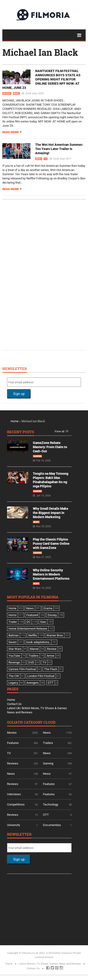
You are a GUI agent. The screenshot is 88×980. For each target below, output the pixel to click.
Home (15, 421)
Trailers (48, 743)
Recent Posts (21, 432)
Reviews (13, 763)
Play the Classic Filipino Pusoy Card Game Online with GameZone (51, 544)
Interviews (14, 794)
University (13, 825)
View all (59, 431)
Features (13, 743)
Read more (11, 132)
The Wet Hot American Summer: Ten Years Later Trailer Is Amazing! (59, 149)
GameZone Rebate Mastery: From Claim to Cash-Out (50, 447)
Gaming (37, 456)
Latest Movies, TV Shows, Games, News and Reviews (50, 964)
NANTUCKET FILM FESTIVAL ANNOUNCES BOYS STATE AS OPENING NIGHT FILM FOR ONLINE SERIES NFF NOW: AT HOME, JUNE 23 (41, 79)
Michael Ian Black (40, 52)
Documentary (52, 825)
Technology (51, 804)
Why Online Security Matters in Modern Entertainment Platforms (51, 574)
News (16, 94)
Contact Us (14, 704)
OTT (46, 815)
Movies (7, 94)
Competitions (16, 804)
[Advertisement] (42, 274)
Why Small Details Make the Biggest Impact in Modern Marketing (51, 513)
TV (46, 159)
